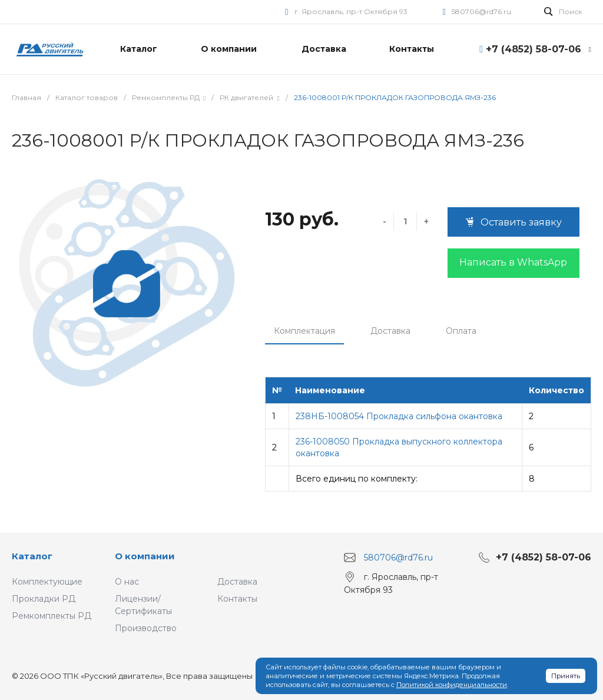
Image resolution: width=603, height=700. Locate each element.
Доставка (390, 331)
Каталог (32, 556)
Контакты (237, 599)
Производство (146, 628)
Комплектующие (47, 582)
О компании (145, 556)
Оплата (461, 331)
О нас (127, 582)
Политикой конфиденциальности (452, 685)
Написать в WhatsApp (513, 262)
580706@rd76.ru (481, 11)
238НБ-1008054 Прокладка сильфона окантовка (399, 416)
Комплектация (304, 331)
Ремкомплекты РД (52, 616)
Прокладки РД (44, 599)
